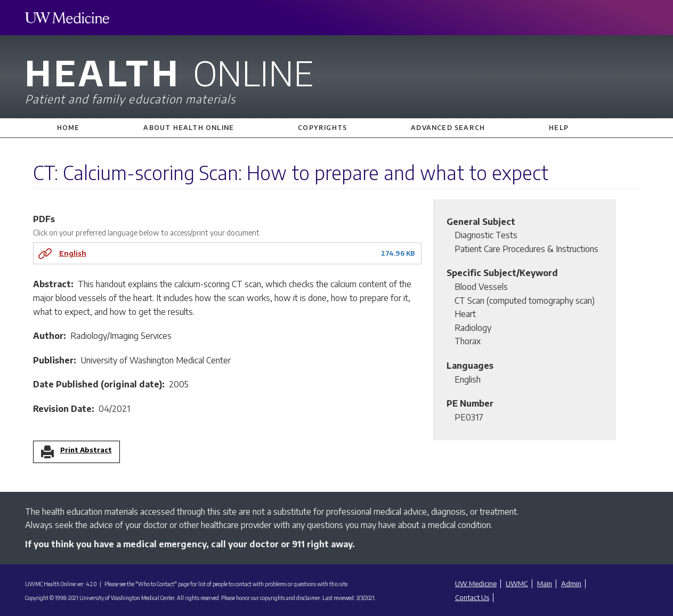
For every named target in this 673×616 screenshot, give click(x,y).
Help (559, 128)
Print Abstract (86, 450)
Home (68, 128)
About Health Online (189, 128)
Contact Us (472, 597)
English (73, 253)
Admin (571, 583)
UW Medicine (476, 583)
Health (337, 79)
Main (545, 583)
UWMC (517, 583)
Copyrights (322, 128)
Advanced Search (448, 128)
